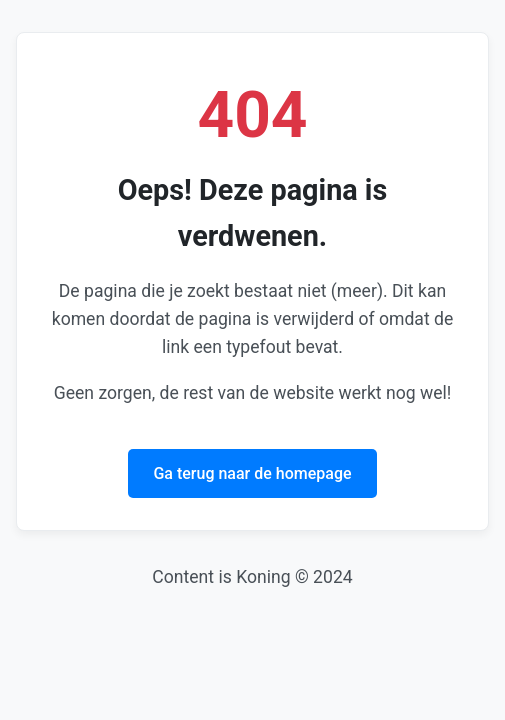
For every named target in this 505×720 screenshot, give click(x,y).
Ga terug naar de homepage (252, 473)
